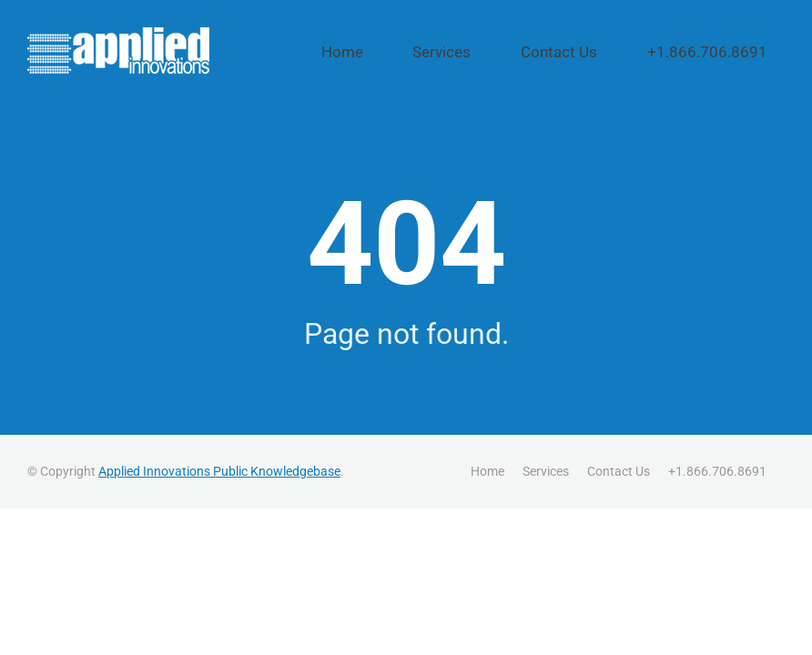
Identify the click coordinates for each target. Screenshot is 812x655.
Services (526, 52)
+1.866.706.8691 (728, 52)
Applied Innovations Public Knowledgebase (219, 470)
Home (452, 52)
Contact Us (615, 52)
